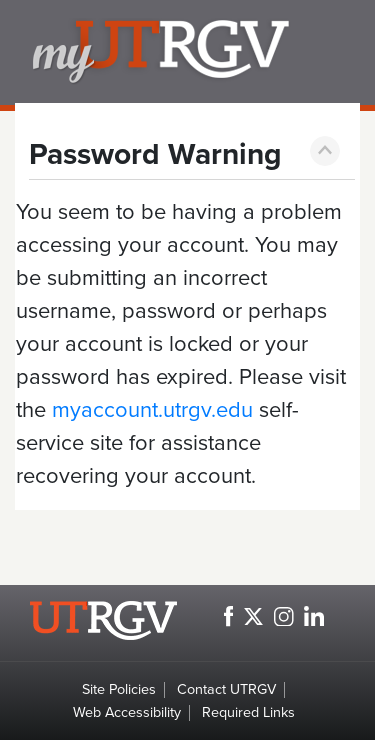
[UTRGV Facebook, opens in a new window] (228, 616)
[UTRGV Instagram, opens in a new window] (284, 616)
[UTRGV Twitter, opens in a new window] (253, 616)
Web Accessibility (127, 712)
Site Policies (119, 689)
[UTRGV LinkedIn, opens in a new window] (314, 616)
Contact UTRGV (226, 689)
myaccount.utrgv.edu (152, 410)
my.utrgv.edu (195, 52)
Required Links (248, 712)
